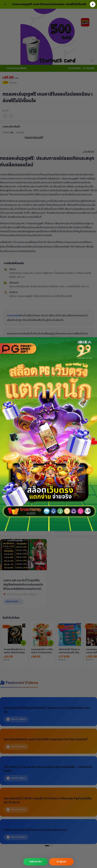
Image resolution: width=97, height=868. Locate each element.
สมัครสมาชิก (35, 862)
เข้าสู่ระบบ (61, 862)
